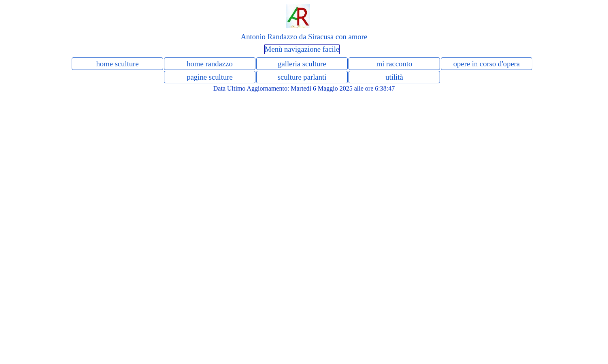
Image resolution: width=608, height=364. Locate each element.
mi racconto (394, 64)
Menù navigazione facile (302, 49)
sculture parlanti (302, 77)
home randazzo (209, 64)
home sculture (117, 64)
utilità (394, 77)
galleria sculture (302, 64)
